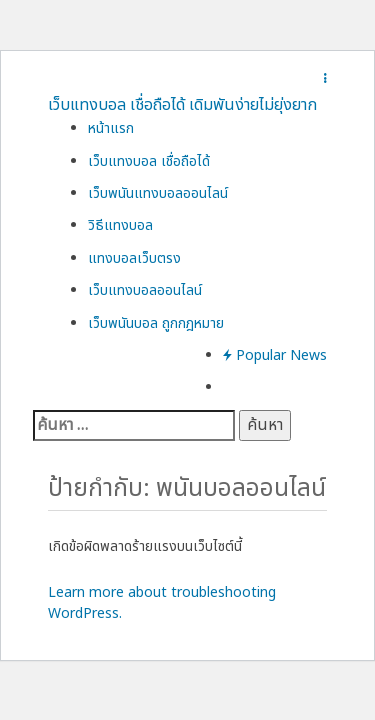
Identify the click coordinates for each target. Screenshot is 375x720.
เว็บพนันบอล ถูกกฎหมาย (156, 323)
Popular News (275, 355)
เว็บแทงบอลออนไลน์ (145, 290)
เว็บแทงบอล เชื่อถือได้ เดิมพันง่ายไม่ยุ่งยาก (182, 105)
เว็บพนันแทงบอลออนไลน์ (158, 193)
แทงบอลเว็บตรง (134, 258)
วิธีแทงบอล (120, 225)
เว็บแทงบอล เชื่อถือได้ (149, 161)
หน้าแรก (111, 128)
